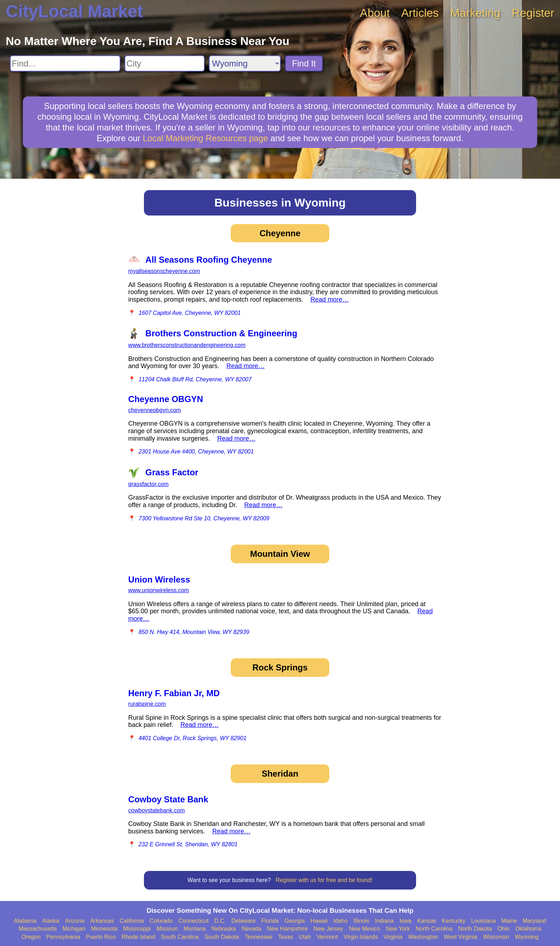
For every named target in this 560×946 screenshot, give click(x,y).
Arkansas (102, 921)
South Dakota (222, 937)
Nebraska (224, 929)
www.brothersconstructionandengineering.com (187, 345)
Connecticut (193, 921)
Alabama (25, 921)
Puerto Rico (101, 937)
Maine (509, 921)
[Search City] (165, 63)
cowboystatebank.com (156, 810)
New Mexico (364, 929)
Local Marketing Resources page (206, 138)
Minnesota (104, 929)
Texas (286, 937)
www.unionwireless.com (159, 590)
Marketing (475, 13)
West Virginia (461, 937)
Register (533, 13)
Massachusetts (38, 929)
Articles (420, 13)
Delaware (244, 921)
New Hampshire (287, 929)
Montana (195, 929)
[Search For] (65, 63)
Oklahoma (528, 929)
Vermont (327, 937)
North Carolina (434, 929)
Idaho (340, 921)
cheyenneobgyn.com (155, 410)
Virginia (393, 937)
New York (398, 929)
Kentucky (454, 921)
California (132, 921)
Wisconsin (496, 937)
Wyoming (527, 937)
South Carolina (180, 937)
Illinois (361, 921)
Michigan (74, 929)
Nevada (251, 929)
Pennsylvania (63, 937)
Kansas (427, 921)
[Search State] (245, 63)
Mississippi (137, 929)
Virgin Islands (361, 937)
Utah (305, 937)
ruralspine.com (147, 704)
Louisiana (483, 921)
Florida (270, 921)
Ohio (504, 929)
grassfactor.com (148, 484)
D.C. (220, 921)
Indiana (384, 921)
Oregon (31, 937)
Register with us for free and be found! (324, 880)
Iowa (405, 921)
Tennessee (258, 937)
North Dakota (475, 929)
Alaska (51, 921)
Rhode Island (138, 937)
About (375, 13)
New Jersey (328, 929)
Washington (423, 937)
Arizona (75, 921)
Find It (304, 63)
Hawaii (319, 921)
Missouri (167, 929)
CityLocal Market (74, 11)
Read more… (329, 299)
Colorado (161, 921)
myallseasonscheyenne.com (164, 271)
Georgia (294, 921)
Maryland (534, 921)
